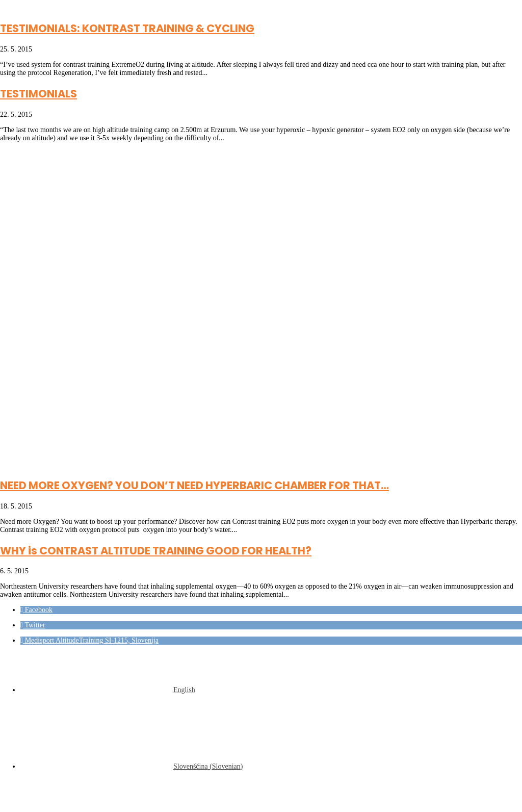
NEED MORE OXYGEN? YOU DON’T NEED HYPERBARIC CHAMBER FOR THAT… (194, 485)
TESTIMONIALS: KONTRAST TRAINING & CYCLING (127, 28)
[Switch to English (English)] (108, 690)
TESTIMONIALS (38, 94)
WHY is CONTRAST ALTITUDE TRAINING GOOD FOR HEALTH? (156, 551)
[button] (36, 610)
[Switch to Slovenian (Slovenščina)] (132, 766)
